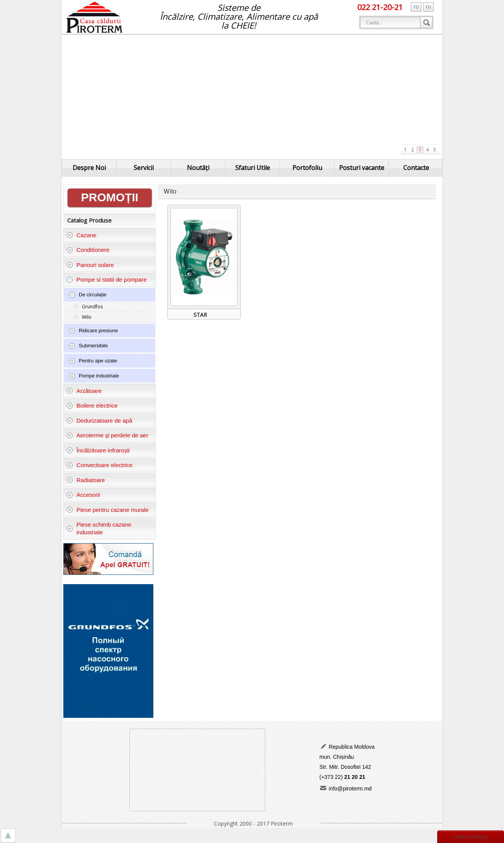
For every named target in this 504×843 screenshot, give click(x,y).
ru (428, 6)
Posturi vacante (362, 168)
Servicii (144, 168)
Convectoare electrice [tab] (100, 465)
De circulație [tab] (88, 295)
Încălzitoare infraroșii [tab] (98, 450)
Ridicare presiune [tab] (93, 331)
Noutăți (198, 168)
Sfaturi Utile (253, 168)
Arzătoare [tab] (84, 391)
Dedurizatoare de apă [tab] (99, 421)
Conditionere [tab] (88, 250)
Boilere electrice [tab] (92, 405)
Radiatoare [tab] (86, 480)
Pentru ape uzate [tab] (93, 361)
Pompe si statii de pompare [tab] (107, 280)
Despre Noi (89, 168)
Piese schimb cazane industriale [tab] (99, 528)
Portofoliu (307, 168)
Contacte (416, 168)
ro (416, 6)
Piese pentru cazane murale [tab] (108, 510)
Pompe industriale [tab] (94, 376)
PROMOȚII (110, 197)
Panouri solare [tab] (90, 265)
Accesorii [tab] (83, 495)
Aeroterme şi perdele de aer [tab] (107, 435)
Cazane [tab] (81, 235)
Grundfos (92, 307)
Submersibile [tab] (88, 346)
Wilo (87, 317)
